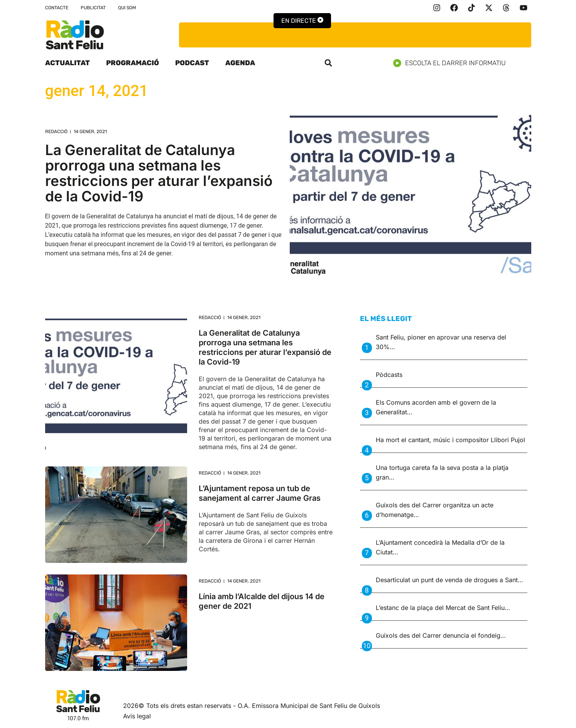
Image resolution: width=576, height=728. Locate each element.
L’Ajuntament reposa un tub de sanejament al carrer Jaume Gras (260, 493)
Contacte (57, 8)
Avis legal (137, 716)
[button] (328, 63)
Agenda (240, 63)
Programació (133, 63)
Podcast (192, 63)
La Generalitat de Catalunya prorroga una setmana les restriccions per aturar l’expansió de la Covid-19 (159, 173)
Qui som (127, 8)
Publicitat (93, 8)
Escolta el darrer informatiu (452, 63)
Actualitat (68, 63)
